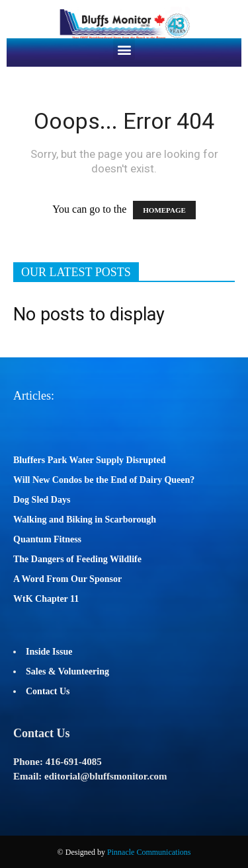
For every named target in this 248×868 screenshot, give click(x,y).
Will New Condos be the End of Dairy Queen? (104, 480)
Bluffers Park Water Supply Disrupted (90, 460)
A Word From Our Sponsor (67, 579)
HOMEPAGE (164, 210)
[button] (124, 49)
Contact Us (48, 691)
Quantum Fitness (47, 539)
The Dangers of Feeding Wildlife (77, 559)
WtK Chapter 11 (46, 599)
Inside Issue (49, 652)
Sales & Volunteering (67, 671)
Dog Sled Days (42, 500)
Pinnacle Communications (149, 852)
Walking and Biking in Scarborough (85, 520)
